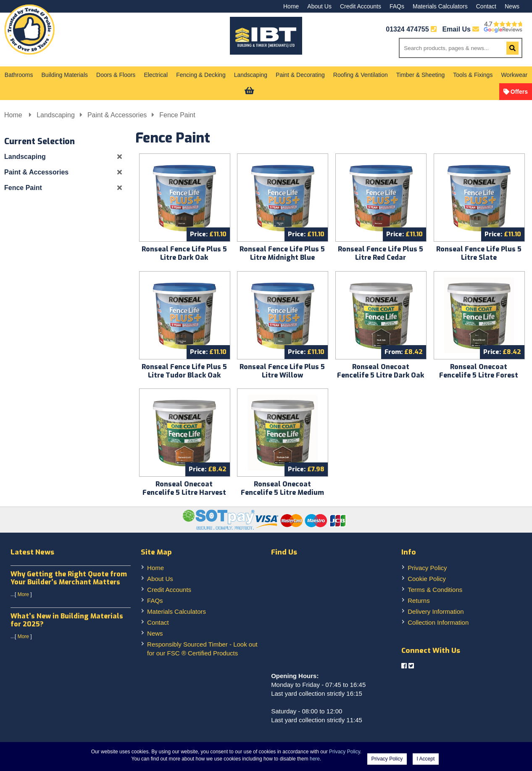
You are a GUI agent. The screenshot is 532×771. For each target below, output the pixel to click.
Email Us (461, 29)
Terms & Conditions (435, 590)
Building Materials (65, 75)
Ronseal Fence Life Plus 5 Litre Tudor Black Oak (184, 371)
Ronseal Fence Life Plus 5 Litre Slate (479, 253)
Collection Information (438, 622)
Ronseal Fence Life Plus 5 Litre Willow (282, 371)
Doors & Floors (116, 75)
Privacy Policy (427, 568)
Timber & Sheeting (420, 75)
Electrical (156, 75)
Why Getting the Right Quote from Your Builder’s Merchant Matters (69, 578)
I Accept (426, 759)
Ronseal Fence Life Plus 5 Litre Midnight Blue (282, 253)
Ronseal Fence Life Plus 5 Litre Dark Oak (184, 253)
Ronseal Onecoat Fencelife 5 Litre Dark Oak (381, 371)
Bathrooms (19, 75)
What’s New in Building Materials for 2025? (67, 620)
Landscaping (251, 75)
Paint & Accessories (117, 115)
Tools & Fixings (473, 75)
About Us (319, 6)
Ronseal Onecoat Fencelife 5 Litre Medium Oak (282, 492)
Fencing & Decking (201, 75)
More (23, 594)
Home (291, 6)
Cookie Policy (427, 579)
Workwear (514, 75)
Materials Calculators (440, 6)
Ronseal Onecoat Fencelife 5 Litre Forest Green (479, 375)
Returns (419, 601)
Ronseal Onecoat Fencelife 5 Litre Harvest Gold (184, 492)
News (512, 6)
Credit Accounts (361, 6)
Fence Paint (177, 115)
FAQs (397, 6)
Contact (486, 6)
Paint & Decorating (300, 75)
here (315, 759)
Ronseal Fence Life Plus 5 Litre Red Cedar (381, 253)
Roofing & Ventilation (361, 75)
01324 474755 (407, 29)
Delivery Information (436, 611)
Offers (519, 92)
